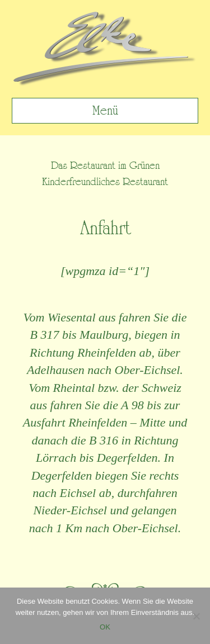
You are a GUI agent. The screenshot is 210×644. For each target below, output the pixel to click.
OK (105, 627)
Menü (105, 111)
